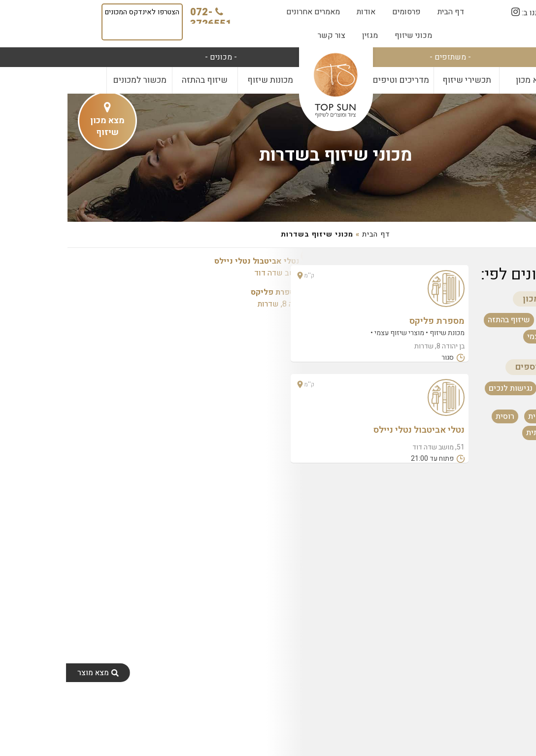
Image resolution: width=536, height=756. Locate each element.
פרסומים (339, 12)
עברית (507, 416)
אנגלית (472, 416)
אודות (299, 12)
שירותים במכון (483, 299)
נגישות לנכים (443, 388)
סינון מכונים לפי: (467, 274)
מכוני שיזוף (346, 35)
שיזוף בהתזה (137, 80)
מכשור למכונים (72, 80)
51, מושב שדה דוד (197, 267)
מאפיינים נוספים (480, 367)
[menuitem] (383, 12)
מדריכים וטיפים (333, 80)
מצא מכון (465, 80)
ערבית (507, 433)
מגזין (302, 35)
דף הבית (383, 12)
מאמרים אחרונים (246, 12)
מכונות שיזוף (203, 80)
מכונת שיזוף (497, 320)
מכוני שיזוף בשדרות (268, 155)
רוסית (437, 416)
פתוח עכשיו (498, 388)
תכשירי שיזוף (399, 80)
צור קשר (264, 35)
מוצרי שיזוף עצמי (488, 337)
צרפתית (471, 433)
